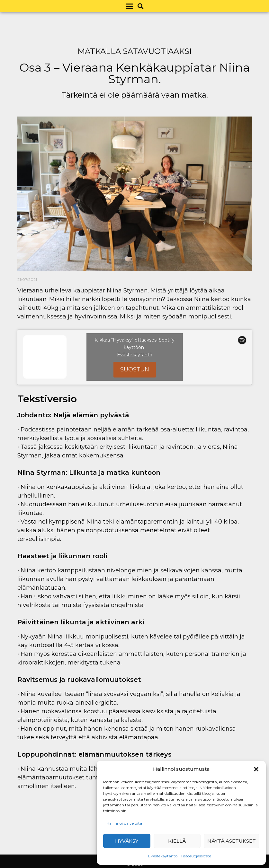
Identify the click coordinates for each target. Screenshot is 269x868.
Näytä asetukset (232, 841)
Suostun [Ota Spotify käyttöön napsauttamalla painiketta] (135, 369)
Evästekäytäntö (163, 856)
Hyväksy (127, 841)
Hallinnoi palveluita (124, 823)
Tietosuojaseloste (196, 856)
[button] (256, 769)
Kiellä (177, 841)
